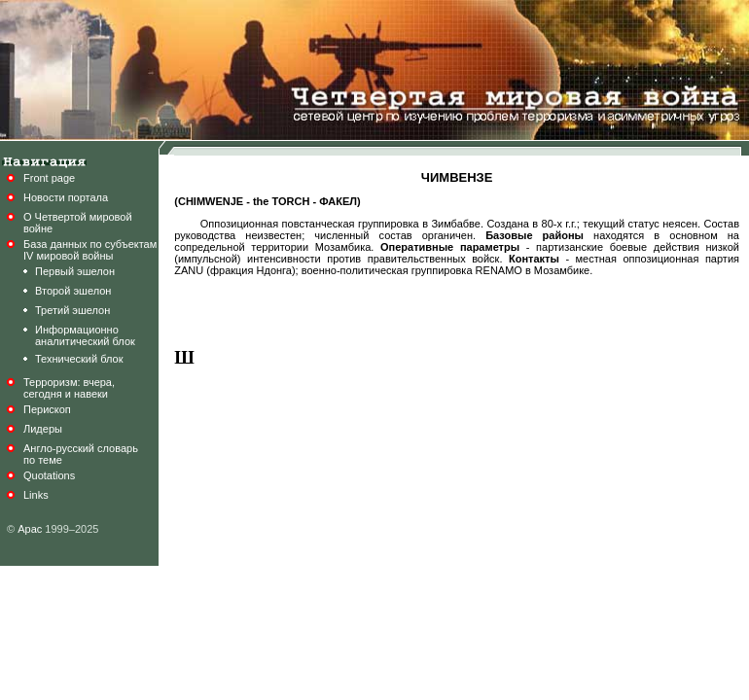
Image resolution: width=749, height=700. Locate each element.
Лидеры (43, 429)
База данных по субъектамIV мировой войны (90, 250)
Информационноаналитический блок (85, 335)
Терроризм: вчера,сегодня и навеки (69, 388)
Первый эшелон (75, 271)
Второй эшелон (73, 291)
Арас (30, 529)
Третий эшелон (72, 310)
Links (36, 495)
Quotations (49, 475)
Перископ (47, 409)
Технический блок (79, 359)
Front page (49, 178)
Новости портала (66, 197)
